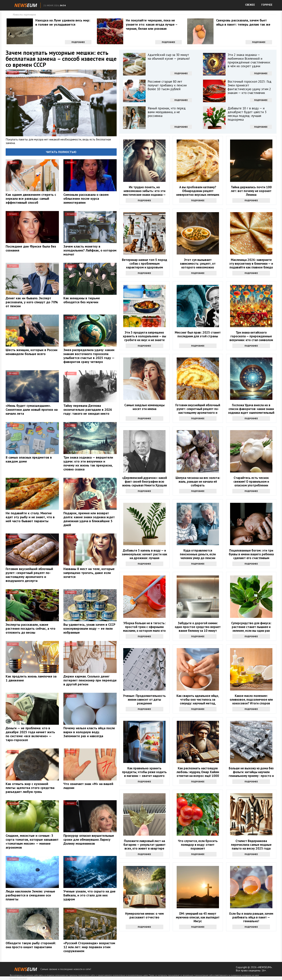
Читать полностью (61, 152)
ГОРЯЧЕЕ (267, 5)
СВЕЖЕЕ (250, 5)
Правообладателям (18, 978)
